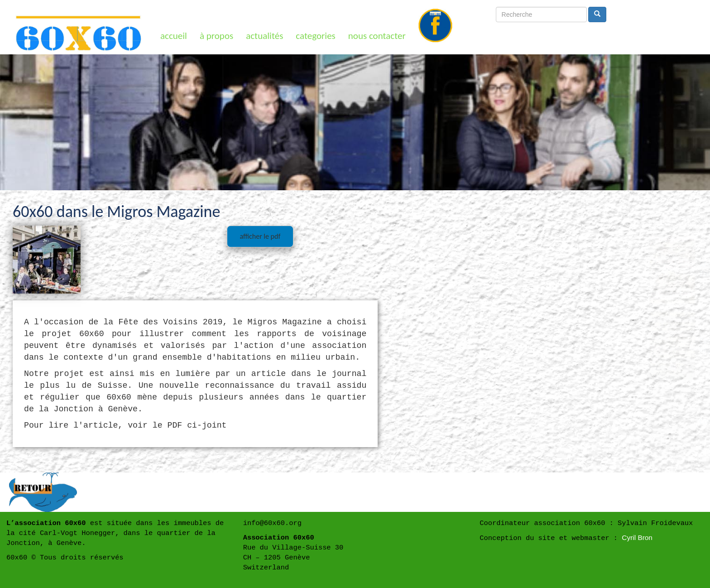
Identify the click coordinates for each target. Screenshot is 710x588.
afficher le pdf (260, 236)
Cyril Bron (637, 537)
